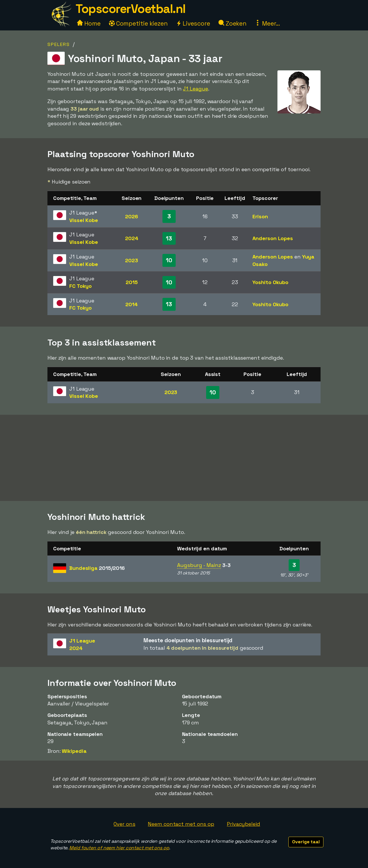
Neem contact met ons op (181, 824)
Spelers (59, 44)
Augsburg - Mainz (199, 565)
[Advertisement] (184, 458)
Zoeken (232, 23)
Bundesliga (97, 568)
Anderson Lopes (273, 238)
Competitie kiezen (138, 23)
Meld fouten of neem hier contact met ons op (119, 848)
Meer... (267, 23)
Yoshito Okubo (270, 282)
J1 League (195, 89)
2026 (132, 216)
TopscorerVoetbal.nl (131, 9)
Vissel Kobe (84, 220)
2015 (132, 282)
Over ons (124, 824)
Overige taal (306, 842)
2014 (132, 304)
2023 (132, 260)
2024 (132, 238)
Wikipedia (74, 751)
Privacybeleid (244, 824)
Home (89, 23)
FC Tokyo (80, 286)
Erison (260, 216)
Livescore (193, 23)
